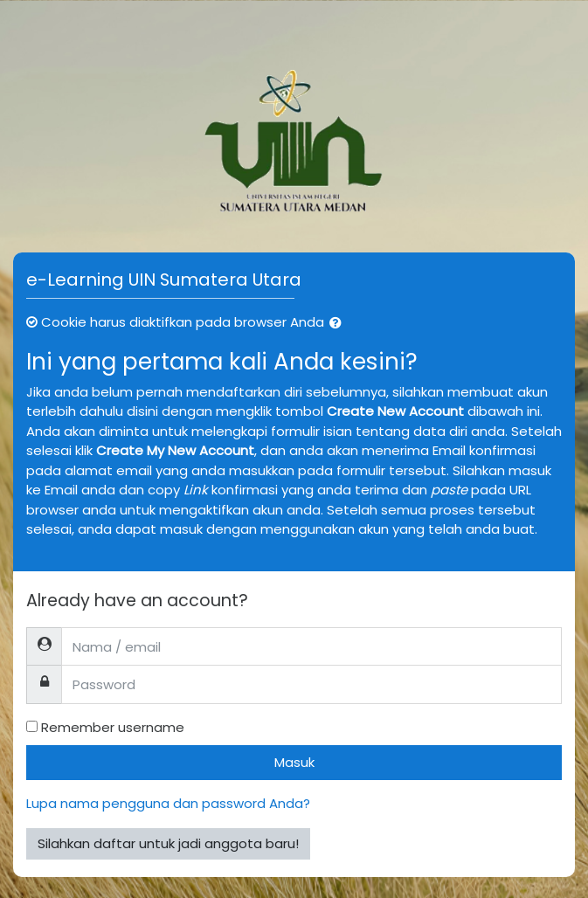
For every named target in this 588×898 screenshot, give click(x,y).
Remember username (113, 727)
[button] (339, 324)
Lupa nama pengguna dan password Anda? (168, 803)
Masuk (294, 762)
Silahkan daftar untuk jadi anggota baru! (168, 843)
